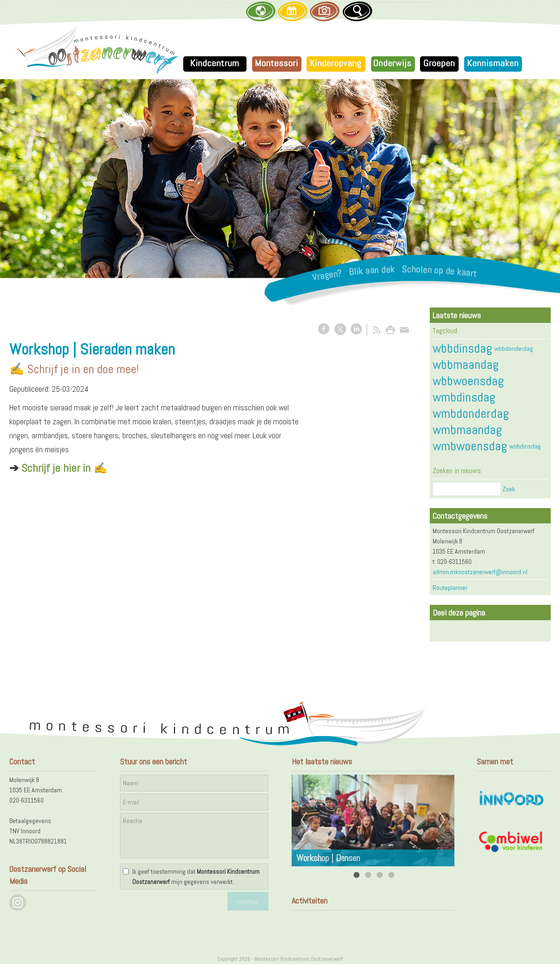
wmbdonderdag (471, 413)
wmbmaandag (467, 430)
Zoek (509, 489)
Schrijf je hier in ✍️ (64, 468)
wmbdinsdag (464, 397)
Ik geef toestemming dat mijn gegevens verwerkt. (196, 877)
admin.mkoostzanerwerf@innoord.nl (480, 572)
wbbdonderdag (514, 348)
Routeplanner (450, 588)
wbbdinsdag (462, 348)
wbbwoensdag (468, 381)
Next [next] (442, 820)
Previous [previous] (304, 820)
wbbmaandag (466, 365)
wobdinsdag (525, 446)
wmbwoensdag (470, 446)
